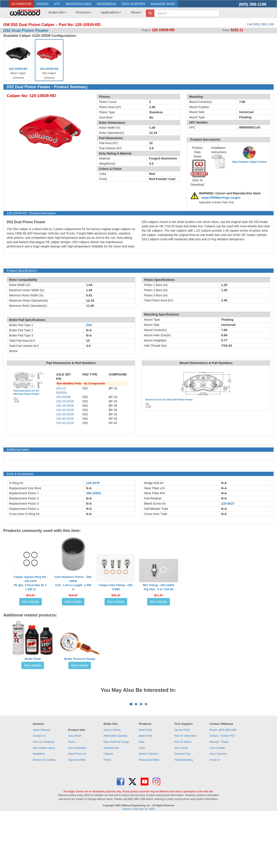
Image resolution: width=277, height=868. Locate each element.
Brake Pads (146, 790)
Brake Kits (57, 12)
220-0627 (228, 504)
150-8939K (64, 397)
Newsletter (39, 808)
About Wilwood (42, 784)
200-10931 (94, 493)
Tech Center (181, 802)
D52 (89, 325)
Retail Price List (77, 808)
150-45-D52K (65, 423)
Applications (111, 12)
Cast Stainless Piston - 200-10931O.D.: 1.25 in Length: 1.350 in (73, 583)
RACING (43, 4)
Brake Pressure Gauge (80, 659)
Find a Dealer (217, 802)
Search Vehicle (112, 784)
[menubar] (93, 14)
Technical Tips (182, 808)
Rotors (107, 814)
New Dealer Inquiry (44, 802)
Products (83, 12)
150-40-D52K (65, 419)
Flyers (72, 796)
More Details (31, 602)
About (136, 12)
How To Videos (183, 796)
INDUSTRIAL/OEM (78, 4)
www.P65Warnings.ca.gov (221, 198)
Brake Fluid (33, 659)
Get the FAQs (182, 784)
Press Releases (77, 802)
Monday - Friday (219, 796)
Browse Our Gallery (44, 814)
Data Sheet (75, 790)
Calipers (108, 808)
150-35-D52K (65, 414)
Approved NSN (77, 814)
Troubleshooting (184, 814)
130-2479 (93, 483)
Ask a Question (218, 808)
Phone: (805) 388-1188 (223, 784)
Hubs (142, 802)
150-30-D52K (65, 410)
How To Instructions (186, 790)
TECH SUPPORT (133, 4)
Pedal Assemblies (149, 814)
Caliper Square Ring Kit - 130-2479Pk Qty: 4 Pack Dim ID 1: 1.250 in (31, 583)
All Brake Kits (111, 802)
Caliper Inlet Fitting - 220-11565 (116, 587)
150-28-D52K (65, 406)
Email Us (215, 814)
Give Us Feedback (44, 796)
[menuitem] (56, 14)
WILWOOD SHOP (163, 4)
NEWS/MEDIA (106, 4)
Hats (142, 796)
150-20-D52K (65, 401)
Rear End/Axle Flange (116, 796)
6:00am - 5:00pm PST (222, 790)
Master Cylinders (149, 808)
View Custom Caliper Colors (249, 162)
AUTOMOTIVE (21, 4)
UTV (57, 4)
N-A (89, 488)
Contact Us (39, 790)
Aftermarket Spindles (115, 790)
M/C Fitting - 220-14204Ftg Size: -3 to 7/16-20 (158, 587)
